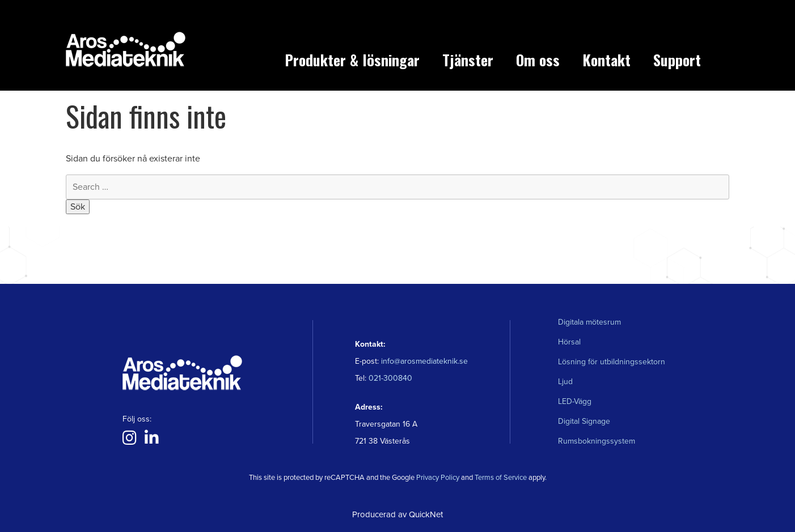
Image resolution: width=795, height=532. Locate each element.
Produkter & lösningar (352, 60)
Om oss (538, 60)
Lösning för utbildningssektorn (612, 362)
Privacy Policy (438, 478)
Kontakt (606, 60)
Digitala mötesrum (589, 322)
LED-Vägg (575, 401)
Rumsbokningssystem (597, 441)
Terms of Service (501, 478)
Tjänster (468, 60)
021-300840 (389, 378)
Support (677, 60)
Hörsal (569, 342)
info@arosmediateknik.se (424, 361)
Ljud (565, 382)
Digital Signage (584, 421)
